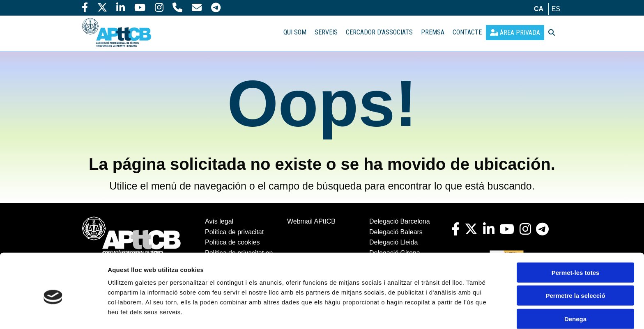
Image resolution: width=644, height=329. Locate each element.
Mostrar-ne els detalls (140, 313)
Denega (575, 281)
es (556, 9)
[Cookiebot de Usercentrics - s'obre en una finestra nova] (53, 313)
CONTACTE (467, 32)
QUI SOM (295, 32)
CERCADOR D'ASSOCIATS (379, 32)
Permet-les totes (576, 234)
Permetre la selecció (575, 258)
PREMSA (433, 32)
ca (539, 9)
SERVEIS (326, 32)
